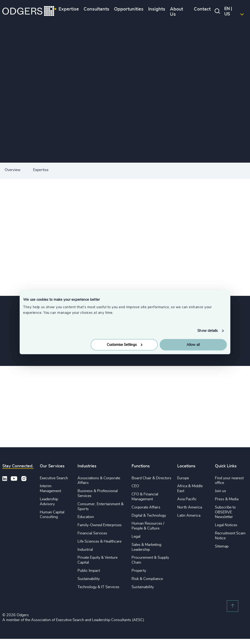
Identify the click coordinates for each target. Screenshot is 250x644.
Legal (136, 537)
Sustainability (89, 579)
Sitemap (222, 546)
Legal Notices (226, 525)
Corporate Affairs (146, 507)
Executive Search (54, 478)
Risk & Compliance (147, 579)
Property (139, 571)
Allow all (193, 345)
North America (190, 507)
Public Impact (89, 571)
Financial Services (92, 533)
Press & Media (227, 499)
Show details (208, 331)
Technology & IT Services (98, 587)
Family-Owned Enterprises (100, 525)
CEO (135, 486)
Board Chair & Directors (151, 478)
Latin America (189, 515)
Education (86, 517)
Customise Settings (125, 345)
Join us (221, 491)
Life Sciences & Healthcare (99, 541)
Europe (183, 478)
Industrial (85, 550)
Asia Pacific (187, 499)
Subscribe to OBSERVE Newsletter (225, 512)
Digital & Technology (149, 515)
